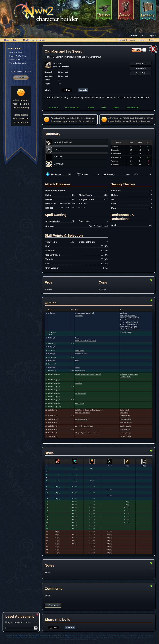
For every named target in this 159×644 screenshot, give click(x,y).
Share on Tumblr (83, 90)
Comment (53, 605)
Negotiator (79, 383)
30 (36, 628)
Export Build (141, 73)
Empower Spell (80, 371)
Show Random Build (18, 63)
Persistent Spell (80, 393)
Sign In (153, 35)
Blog (142, 40)
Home (7, 40)
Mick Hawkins (20, 635)
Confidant (123, 313)
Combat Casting (125, 376)
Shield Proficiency (126, 320)
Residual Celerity (126, 419)
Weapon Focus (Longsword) (85, 313)
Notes (116, 107)
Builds (16, 40)
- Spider (51, 335)
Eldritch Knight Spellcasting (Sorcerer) (88, 374)
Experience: (61, 67)
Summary (53, 107)
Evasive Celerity (125, 426)
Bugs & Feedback (127, 40)
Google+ (68, 635)
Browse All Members (18, 56)
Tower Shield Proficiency (128, 315)
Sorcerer (93, 57)
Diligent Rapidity (125, 436)
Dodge (77, 338)
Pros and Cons (72, 107)
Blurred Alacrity (125, 416)
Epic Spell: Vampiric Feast (84, 426)
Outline (90, 107)
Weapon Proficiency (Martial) (130, 318)
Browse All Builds (16, 52)
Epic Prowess (80, 403)
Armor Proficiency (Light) (128, 327)
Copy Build (141, 68)
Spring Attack (124, 410)
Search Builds (15, 59)
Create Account (136, 35)
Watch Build (141, 64)
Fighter (48, 57)
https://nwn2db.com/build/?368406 (96, 98)
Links (152, 40)
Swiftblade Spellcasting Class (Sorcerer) (89, 410)
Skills (103, 107)
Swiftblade (80, 57)
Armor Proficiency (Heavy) (129, 322)
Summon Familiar (126, 332)
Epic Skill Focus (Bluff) (83, 412)
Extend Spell (79, 350)
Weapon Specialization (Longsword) (87, 433)
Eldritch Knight (63, 57)
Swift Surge (124, 412)
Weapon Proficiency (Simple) (130, 329)
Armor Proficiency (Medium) (129, 324)
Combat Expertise (81, 354)
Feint (77, 360)
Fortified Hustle (125, 430)
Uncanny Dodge (125, 433)
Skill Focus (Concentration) (129, 374)
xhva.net (36, 635)
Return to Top (140, 280)
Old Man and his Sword (34, 40)
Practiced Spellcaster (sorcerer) (86, 340)
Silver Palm (79, 315)
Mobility (78, 367)
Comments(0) (132, 107)
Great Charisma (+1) (82, 419)
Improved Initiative (126, 423)
